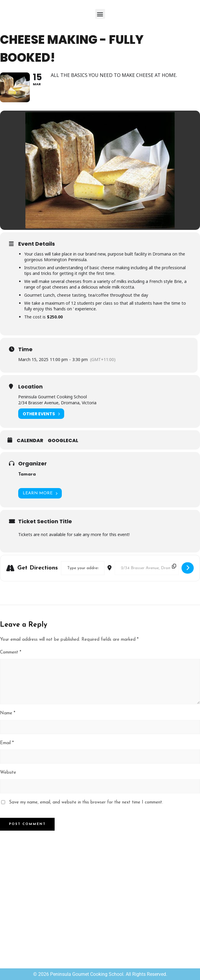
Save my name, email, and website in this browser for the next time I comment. (86, 802)
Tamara (27, 474)
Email (7, 743)
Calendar (30, 441)
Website (8, 773)
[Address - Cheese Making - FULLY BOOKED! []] (83, 568)
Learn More (40, 493)
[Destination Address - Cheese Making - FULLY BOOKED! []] (147, 568)
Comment (11, 652)
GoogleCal (63, 441)
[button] (100, 14)
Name (8, 713)
